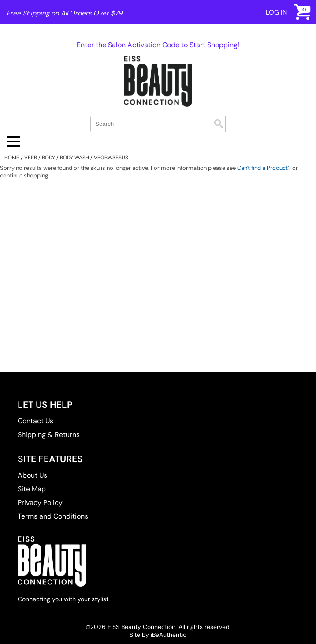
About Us (32, 475)
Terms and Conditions (53, 516)
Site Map (32, 489)
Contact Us (35, 421)
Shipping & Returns (49, 435)
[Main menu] (13, 141)
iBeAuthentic (169, 635)
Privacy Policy (40, 503)
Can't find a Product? (264, 168)
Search (219, 124)
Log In (276, 12)
